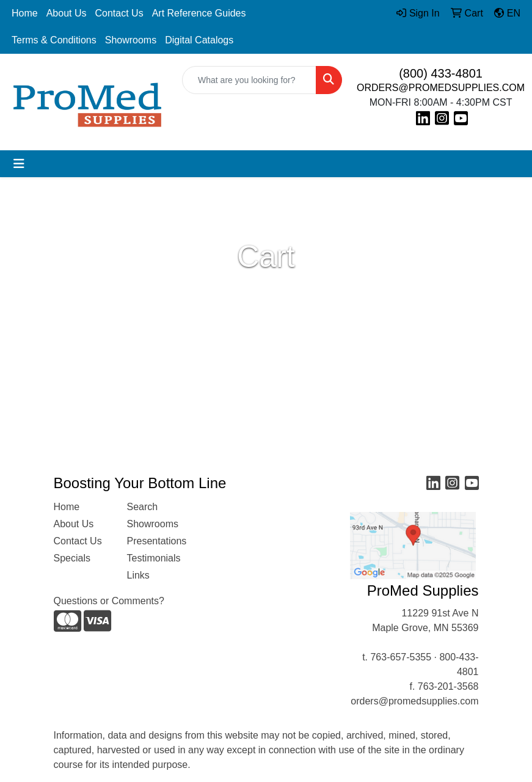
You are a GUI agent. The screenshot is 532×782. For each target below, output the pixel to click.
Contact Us (119, 13)
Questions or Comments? (109, 601)
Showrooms (131, 40)
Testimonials (154, 558)
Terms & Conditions (54, 40)
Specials (72, 558)
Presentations (156, 541)
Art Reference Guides (199, 13)
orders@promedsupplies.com (414, 701)
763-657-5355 (401, 657)
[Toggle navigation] (19, 164)
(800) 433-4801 (441, 73)
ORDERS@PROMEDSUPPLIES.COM (441, 88)
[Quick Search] (249, 80)
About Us (67, 13)
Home (25, 13)
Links (138, 575)
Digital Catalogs (199, 40)
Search (143, 507)
